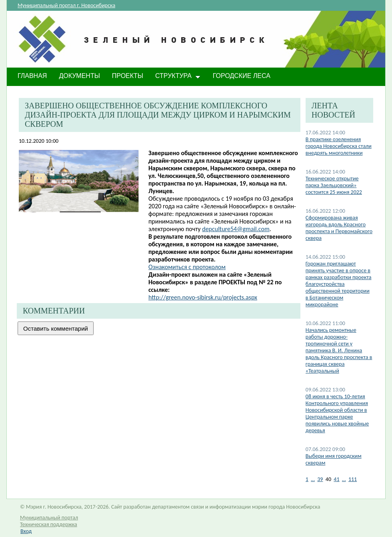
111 (353, 479)
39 (320, 479)
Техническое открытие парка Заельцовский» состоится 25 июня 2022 (334, 185)
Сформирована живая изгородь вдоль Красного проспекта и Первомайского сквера (339, 228)
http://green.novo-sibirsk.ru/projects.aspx (203, 297)
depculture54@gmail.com (236, 229)
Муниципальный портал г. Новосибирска (66, 5)
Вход (26, 531)
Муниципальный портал (49, 518)
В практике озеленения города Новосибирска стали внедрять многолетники (339, 146)
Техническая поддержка (49, 524)
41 (336, 479)
